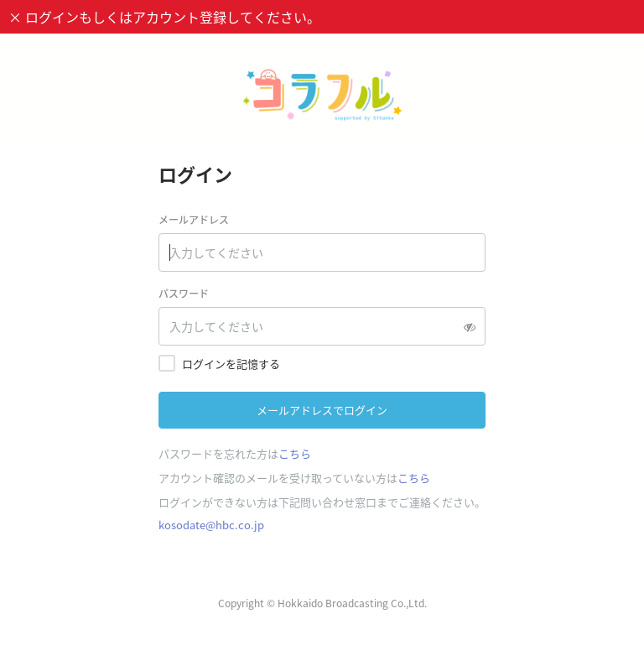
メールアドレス (194, 220)
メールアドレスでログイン (322, 410)
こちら (295, 453)
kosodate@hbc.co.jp (211, 525)
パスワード (184, 294)
